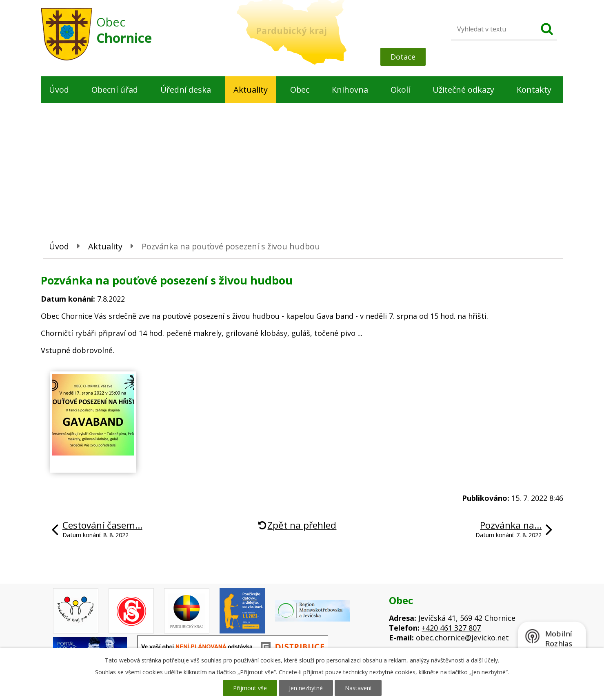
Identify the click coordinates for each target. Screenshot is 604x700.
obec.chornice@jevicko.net (462, 638)
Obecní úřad (115, 90)
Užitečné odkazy (463, 90)
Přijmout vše (250, 688)
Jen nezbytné (306, 688)
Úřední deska (186, 90)
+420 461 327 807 (451, 628)
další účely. (485, 660)
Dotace (403, 57)
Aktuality (251, 90)
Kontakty (534, 90)
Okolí (400, 90)
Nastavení (358, 688)
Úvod (59, 90)
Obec (300, 90)
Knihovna (350, 90)
